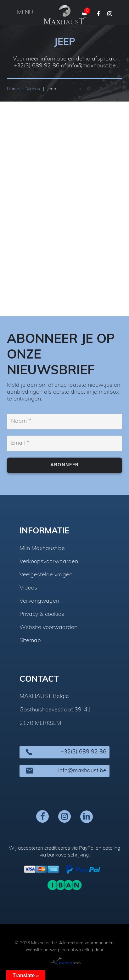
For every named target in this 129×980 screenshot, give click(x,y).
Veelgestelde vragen (46, 575)
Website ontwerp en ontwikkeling (59, 950)
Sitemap (30, 641)
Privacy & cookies (42, 615)
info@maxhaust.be (92, 66)
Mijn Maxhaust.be (42, 549)
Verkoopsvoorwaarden (49, 562)
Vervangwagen (39, 601)
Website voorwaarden (48, 628)
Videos (28, 588)
